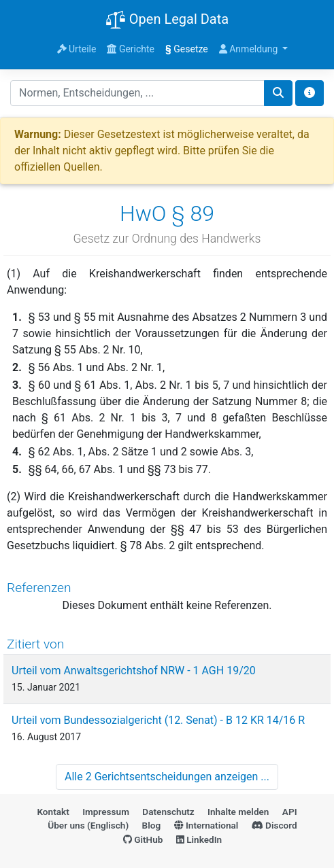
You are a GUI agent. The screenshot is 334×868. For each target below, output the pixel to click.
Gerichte (131, 49)
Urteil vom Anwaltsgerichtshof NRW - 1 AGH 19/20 (134, 671)
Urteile (77, 49)
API (290, 812)
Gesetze (187, 49)
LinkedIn (199, 839)
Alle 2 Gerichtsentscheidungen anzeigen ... (167, 777)
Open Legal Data (167, 20)
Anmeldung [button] (250, 49)
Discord (274, 825)
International (206, 825)
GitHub (143, 839)
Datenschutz (168, 812)
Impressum (106, 812)
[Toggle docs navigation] (310, 93)
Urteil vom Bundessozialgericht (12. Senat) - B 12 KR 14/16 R (158, 720)
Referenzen (39, 588)
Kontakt (53, 812)
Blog (152, 825)
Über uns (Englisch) (88, 825)
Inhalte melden (238, 812)
